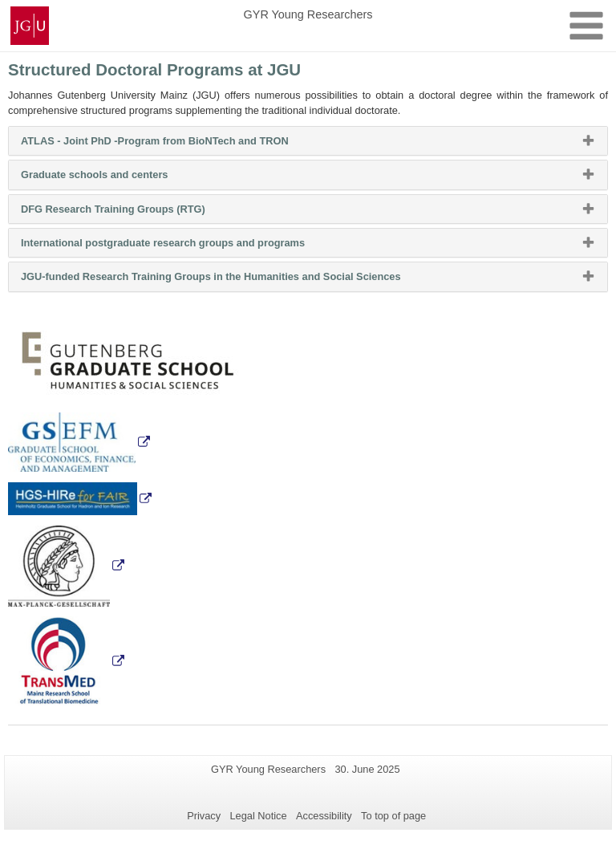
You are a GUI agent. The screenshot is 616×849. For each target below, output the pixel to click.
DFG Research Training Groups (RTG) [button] (133, 213)
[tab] (308, 141)
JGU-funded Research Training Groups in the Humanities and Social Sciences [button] (231, 280)
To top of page (393, 816)
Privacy (204, 816)
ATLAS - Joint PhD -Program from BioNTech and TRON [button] (175, 144)
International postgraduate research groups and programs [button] (183, 246)
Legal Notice (258, 816)
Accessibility (324, 816)
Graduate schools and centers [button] (115, 178)
